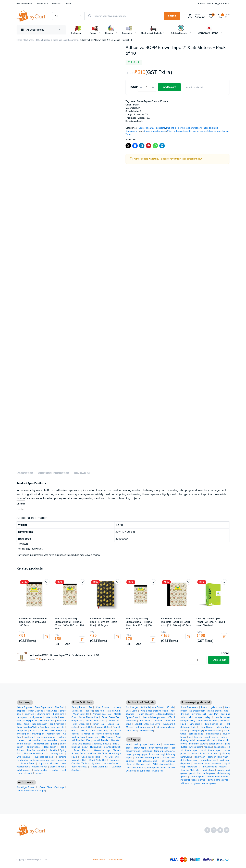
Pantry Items (78, 708)
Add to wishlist (196, 87)
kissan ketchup (102, 750)
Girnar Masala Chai (89, 718)
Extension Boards (165, 714)
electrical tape (48, 721)
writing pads (58, 754)
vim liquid (195, 724)
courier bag (158, 755)
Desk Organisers (43, 708)
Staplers (22, 711)
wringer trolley (203, 718)
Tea (90, 708)
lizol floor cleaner (213, 731)
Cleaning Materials (190, 770)
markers (29, 737)
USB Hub (169, 708)
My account (43, 4)
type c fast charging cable (154, 711)
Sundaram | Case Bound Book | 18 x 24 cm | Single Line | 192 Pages (104, 622)
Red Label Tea (99, 731)
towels (184, 744)
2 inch (147, 131)
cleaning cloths (203, 740)
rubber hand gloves (218, 777)
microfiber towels (198, 744)
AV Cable (145, 708)
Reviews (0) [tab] (82, 473)
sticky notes (36, 718)
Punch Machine (36, 711)
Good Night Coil (98, 760)
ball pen (44, 731)
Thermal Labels (144, 764)
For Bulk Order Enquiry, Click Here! (214, 4)
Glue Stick (60, 708)
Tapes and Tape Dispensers (65, 40)
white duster (195, 747)
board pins (59, 714)
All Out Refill (112, 757)
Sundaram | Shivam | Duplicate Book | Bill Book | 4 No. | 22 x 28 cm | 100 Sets (176, 622)
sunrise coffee (104, 734)
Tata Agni (100, 711)
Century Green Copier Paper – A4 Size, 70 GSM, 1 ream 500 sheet (211, 622)
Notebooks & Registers (36, 754)
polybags (147, 751)
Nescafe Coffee (87, 727)
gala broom (217, 708)
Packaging (160, 128)
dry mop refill (199, 714)
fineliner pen (23, 734)
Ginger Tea (77, 721)
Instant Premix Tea (96, 721)
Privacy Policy (116, 860)
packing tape (140, 745)
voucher (55, 770)
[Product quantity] (147, 87)
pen (53, 727)
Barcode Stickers (136, 768)
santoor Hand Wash (218, 757)
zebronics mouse (145, 727)
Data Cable (132, 711)
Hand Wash (199, 757)
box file (31, 750)
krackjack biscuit (80, 747)
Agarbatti (96, 764)
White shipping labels (164, 764)
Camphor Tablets (80, 764)
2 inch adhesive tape (177, 131)
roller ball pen (58, 731)
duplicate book (40, 767)
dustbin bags (213, 734)
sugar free (93, 737)
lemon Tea (98, 724)
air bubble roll (144, 771)
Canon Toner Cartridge (52, 787)
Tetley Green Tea (80, 724)
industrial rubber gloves (193, 780)
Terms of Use (99, 860)
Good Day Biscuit (101, 744)
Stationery (29, 40)
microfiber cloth (220, 740)
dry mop (185, 714)
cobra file (53, 750)
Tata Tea (89, 711)
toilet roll (197, 754)
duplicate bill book (45, 757)
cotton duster (216, 744)
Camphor (114, 760)
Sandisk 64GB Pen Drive (147, 724)
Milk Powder (107, 737)
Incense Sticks (112, 764)
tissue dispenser (212, 754)
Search (172, 16)
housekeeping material (215, 767)
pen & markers (57, 724)
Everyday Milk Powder (98, 740)
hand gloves (208, 770)
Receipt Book (28, 764)
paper (54, 744)
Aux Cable (157, 708)
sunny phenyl (196, 731)
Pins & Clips (52, 711)
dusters (39, 773)
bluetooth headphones (153, 718)
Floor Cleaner (207, 727)
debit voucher (24, 770)
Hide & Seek (96, 747)
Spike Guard (132, 718)
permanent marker (46, 737)
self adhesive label (148, 761)
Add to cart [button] (46, 636)
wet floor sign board (199, 737)
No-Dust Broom (197, 711)
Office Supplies (43, 40)
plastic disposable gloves (202, 773)
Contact (68, 4)
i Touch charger (145, 714)
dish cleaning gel (213, 724)
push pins (22, 718)
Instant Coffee (104, 727)
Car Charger (132, 708)
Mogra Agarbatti (99, 767)
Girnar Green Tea (110, 718)
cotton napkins (220, 737)
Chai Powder (103, 708)
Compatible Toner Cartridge (31, 791)
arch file (41, 750)
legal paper (50, 747)
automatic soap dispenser (207, 764)
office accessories (40, 760)
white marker (51, 740)
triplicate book (57, 767)
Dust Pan (213, 714)
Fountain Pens (54, 734)
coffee (75, 727)
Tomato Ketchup (82, 750)
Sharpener (22, 731)
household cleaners (208, 721)
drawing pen (38, 734)
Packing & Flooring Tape (178, 128)
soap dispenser (209, 760)
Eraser (34, 731)
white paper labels (157, 768)
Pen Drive (145, 721)
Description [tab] (25, 473)
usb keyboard (146, 731)
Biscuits (115, 740)
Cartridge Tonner (26, 787)
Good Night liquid (91, 757)
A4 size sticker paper (148, 758)
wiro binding (24, 757)
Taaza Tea (84, 731)
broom (205, 708)
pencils (61, 727)
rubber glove (197, 777)
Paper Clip (29, 714)
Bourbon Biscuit (112, 747)
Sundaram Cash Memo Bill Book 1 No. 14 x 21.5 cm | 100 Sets (33, 622)
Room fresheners (189, 708)
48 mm (192, 131)
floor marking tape (159, 748)
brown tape (140, 748)
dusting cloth (187, 740)
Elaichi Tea (113, 724)
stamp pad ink (31, 721)
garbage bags (196, 734)
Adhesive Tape (214, 131)
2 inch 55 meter (159, 131)
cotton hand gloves (218, 780)
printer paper (34, 747)
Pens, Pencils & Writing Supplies (33, 727)
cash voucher (41, 770)
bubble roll (158, 771)
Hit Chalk (103, 754)
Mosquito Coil (79, 760)
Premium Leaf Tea (101, 714)
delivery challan (59, 760)
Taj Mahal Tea (87, 734)
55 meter (201, 131)
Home (19, 40)
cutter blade (51, 718)
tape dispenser (40, 724)
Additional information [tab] (53, 473)
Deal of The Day (146, 128)
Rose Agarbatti (79, 767)
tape (27, 724)
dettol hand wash (189, 760)
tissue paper (220, 747)
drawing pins (44, 714)
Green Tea (114, 721)
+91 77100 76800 (25, 4)
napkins (208, 747)
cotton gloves (209, 783)
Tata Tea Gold (113, 711)
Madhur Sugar (79, 737)
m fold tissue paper (211, 750)
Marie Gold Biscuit (81, 744)
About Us (56, 4)
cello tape (155, 745)
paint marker (35, 740)
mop (226, 711)
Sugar (116, 734)
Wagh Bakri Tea (81, 714)
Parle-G (116, 744)
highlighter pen (41, 744)
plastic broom (214, 711)
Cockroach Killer (88, 754)
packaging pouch (142, 755)
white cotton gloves (190, 783)
